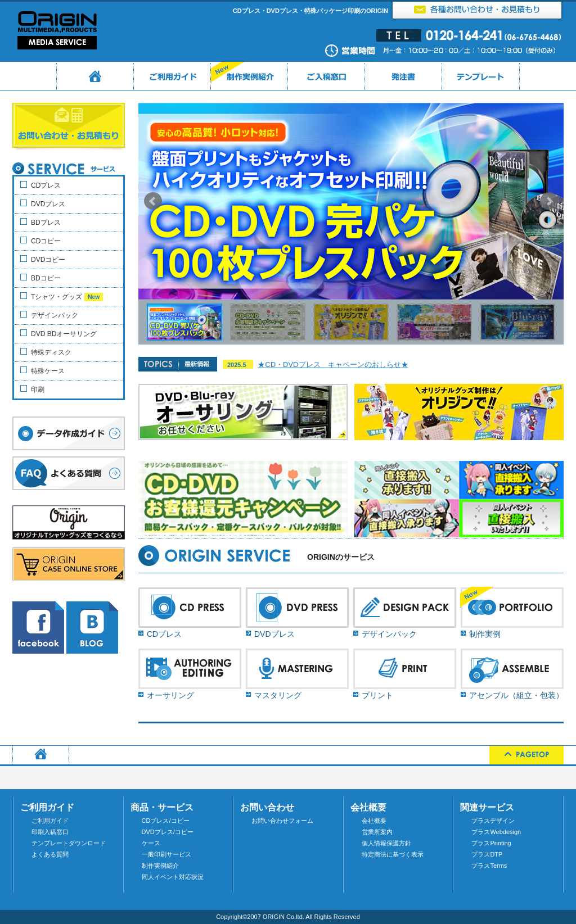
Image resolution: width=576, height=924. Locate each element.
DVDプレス (274, 634)
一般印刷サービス (166, 854)
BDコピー (46, 278)
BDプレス (46, 223)
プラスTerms (489, 866)
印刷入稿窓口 (50, 832)
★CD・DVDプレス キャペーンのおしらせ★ (333, 364)
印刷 (38, 389)
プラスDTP (487, 854)
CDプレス (164, 634)
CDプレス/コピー (166, 821)
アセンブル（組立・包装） (516, 695)
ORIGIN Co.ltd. (283, 917)
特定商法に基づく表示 (393, 854)
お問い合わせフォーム (282, 821)
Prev (153, 201)
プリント (377, 695)
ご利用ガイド (50, 821)
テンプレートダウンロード (69, 843)
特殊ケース (48, 371)
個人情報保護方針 (386, 843)
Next (549, 201)
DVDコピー (48, 260)
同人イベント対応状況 (173, 877)
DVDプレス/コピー (168, 832)
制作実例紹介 (160, 866)
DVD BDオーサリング (64, 334)
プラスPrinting (491, 843)
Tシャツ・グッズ (67, 297)
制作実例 (485, 634)
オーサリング (170, 695)
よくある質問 (50, 854)
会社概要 (374, 821)
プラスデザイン (493, 821)
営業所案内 (377, 832)
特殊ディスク (51, 352)
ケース (151, 843)
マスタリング (278, 695)
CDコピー (46, 241)
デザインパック (389, 634)
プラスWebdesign (496, 832)
